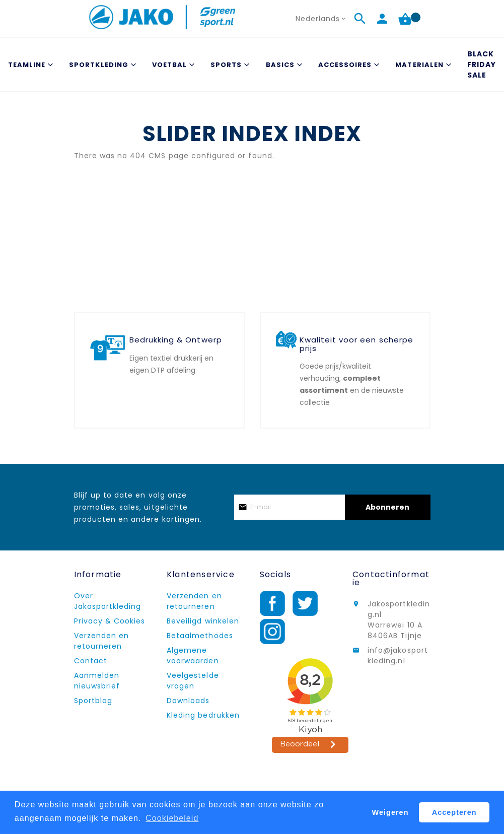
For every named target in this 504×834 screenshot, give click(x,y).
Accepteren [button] (454, 812)
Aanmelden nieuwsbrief (97, 681)
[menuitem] (29, 65)
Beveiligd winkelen (203, 621)
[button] (322, 19)
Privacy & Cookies (110, 621)
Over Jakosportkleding (108, 601)
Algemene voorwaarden (193, 655)
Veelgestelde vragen (193, 681)
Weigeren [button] (390, 812)
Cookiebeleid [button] (172, 818)
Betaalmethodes (200, 636)
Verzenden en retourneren (102, 641)
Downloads (188, 701)
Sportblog (93, 701)
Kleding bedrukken (203, 715)
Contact (91, 661)
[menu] (252, 65)
